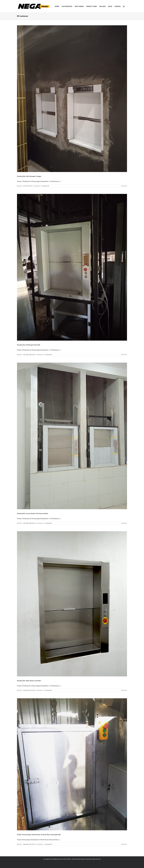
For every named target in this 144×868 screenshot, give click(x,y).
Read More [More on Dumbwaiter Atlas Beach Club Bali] (124, 690)
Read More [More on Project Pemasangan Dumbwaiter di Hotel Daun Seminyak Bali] (124, 844)
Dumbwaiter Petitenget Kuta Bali (28, 345)
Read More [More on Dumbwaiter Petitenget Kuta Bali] (124, 355)
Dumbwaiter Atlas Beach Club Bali (29, 681)
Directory (98, 859)
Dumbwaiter (37, 186)
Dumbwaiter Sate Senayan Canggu (29, 176)
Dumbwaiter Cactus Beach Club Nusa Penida (32, 513)
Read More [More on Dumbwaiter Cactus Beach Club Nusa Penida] (124, 523)
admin (20, 186)
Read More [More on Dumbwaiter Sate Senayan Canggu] (124, 186)
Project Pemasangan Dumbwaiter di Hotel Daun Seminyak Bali (39, 835)
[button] (124, 6)
